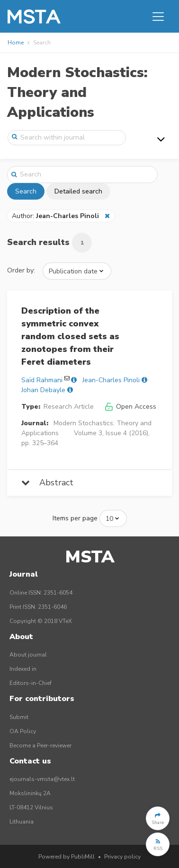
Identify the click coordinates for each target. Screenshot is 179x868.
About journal (28, 655)
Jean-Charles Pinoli (111, 380)
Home (16, 43)
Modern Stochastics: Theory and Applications (77, 92)
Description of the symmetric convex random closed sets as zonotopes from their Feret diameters (70, 336)
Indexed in (23, 669)
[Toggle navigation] (158, 17)
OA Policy (23, 731)
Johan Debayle (43, 390)
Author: (56, 216)
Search (26, 191)
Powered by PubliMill (67, 857)
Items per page (75, 518)
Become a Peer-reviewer (40, 745)
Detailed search (78, 191)
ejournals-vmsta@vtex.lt (42, 779)
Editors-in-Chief (31, 683)
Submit (19, 717)
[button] (158, 818)
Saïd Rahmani (42, 380)
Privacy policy (122, 857)
